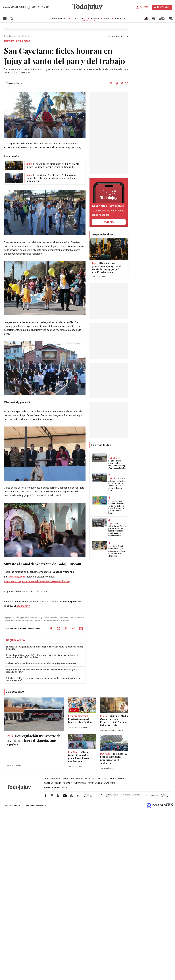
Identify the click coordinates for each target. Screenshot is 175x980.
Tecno (58, 783)
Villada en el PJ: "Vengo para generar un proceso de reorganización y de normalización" (43, 679)
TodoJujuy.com (16, 577)
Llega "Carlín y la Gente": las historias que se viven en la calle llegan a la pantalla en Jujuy (43, 671)
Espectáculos (95, 783)
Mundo (107, 18)
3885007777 (23, 606)
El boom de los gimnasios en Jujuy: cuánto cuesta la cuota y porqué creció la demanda (45, 648)
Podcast (67, 783)
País (84, 18)
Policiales (120, 18)
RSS (146, 796)
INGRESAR (144, 7)
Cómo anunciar (165, 796)
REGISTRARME (163, 7)
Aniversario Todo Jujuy (56, 788)
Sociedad (26, 36)
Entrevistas (80, 783)
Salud (121, 779)
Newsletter (89, 21)
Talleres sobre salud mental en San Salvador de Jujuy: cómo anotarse (41, 663)
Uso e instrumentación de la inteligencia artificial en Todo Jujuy (121, 796)
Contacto (155, 796)
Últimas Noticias (59, 18)
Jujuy (75, 18)
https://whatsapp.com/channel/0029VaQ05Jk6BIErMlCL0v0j (37, 582)
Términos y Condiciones (87, 796)
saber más (109, 222)
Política (95, 18)
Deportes (89, 779)
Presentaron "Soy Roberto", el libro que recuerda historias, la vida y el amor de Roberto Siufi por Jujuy (42, 656)
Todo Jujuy (9, 36)
